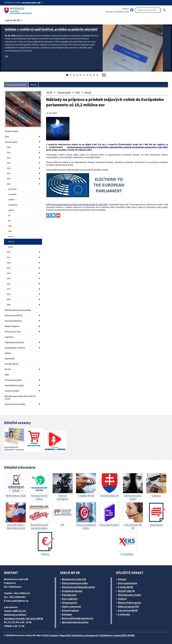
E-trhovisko (124, 614)
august (11, 210)
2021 (9, 173)
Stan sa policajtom (128, 583)
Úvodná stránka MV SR (16, 85)
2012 (9, 284)
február (11, 242)
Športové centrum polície (75, 622)
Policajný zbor (69, 595)
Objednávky (10, 359)
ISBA (7, 375)
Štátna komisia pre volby (75, 583)
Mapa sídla (65, 635)
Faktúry (8, 353)
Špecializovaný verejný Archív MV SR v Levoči (20, 397)
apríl (10, 231)
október (12, 200)
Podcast (122, 579)
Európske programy (72, 591)
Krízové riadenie (70, 610)
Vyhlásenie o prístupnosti (85, 635)
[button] (14, 20)
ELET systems (51, 635)
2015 (9, 268)
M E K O (8, 369)
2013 (9, 278)
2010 (9, 294)
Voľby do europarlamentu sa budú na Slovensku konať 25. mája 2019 (77, 204)
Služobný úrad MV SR (13, 315)
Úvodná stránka (11, 131)
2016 (9, 263)
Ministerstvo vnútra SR (74, 579)
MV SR (33, 85)
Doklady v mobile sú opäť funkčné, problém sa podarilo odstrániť (51, 29)
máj (10, 226)
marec (11, 236)
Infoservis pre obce (13, 332)
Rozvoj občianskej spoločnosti (78, 618)
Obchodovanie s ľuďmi (129, 595)
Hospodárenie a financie (15, 348)
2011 (9, 289)
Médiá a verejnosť (12, 326)
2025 (9, 152)
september (13, 205)
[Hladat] (164, 10)
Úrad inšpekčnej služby (14, 385)
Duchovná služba (12, 391)
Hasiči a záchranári (72, 607)
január (11, 247)
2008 (9, 305)
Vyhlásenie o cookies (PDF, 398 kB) (117, 635)
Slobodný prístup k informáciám (18, 310)
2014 (9, 273)
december (13, 189)
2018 (9, 252)
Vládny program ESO (128, 607)
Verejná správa (70, 603)
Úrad (7, 137)
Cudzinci (122, 599)
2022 (9, 168)
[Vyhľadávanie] (148, 10)
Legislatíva (9, 337)
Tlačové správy (11, 142)
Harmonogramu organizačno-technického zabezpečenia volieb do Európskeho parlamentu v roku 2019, (118, 147)
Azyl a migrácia (70, 599)
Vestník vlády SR (12, 364)
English (125, 9)
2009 (9, 299)
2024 (9, 158)
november (12, 194)
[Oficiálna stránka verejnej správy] (33, 2)
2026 (9, 147)
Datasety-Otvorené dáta (15, 404)
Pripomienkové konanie (14, 342)
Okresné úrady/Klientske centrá (78, 587)
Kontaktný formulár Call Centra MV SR (24, 619)
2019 (9, 184)
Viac (7, 56)
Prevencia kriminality (13, 380)
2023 (9, 163)
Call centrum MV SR (128, 610)
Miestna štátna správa (129, 603)
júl (9, 215)
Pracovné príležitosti (13, 321)
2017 (9, 257)
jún (9, 221)
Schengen (67, 614)
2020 (9, 179)
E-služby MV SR (125, 587)
